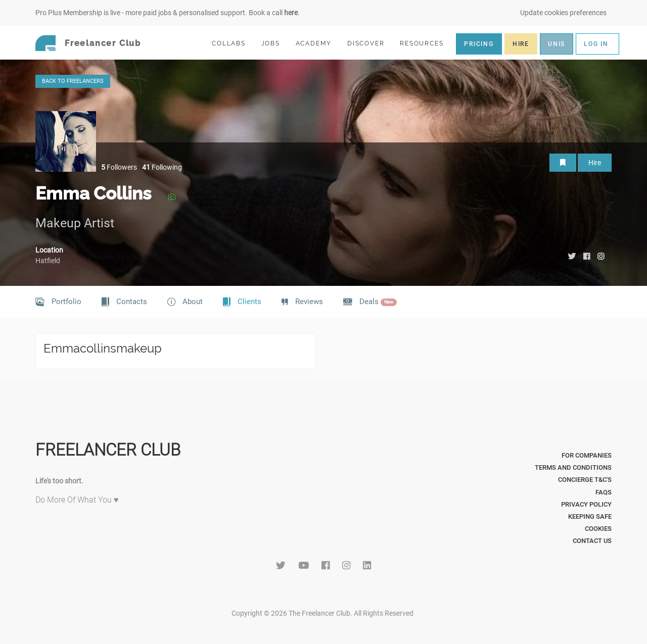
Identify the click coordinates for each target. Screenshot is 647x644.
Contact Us (592, 541)
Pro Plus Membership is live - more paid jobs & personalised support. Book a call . (168, 13)
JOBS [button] (275, 43)
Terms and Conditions (573, 467)
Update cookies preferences (563, 13)
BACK (73, 81)
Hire (595, 163)
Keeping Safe (590, 516)
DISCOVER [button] (370, 43)
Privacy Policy (586, 504)
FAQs (604, 492)
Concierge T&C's (585, 480)
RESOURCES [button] (426, 43)
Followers (119, 167)
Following (162, 167)
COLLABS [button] (233, 43)
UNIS (557, 44)
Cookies (598, 529)
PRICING (479, 44)
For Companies (587, 455)
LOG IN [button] (596, 44)
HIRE (521, 44)
